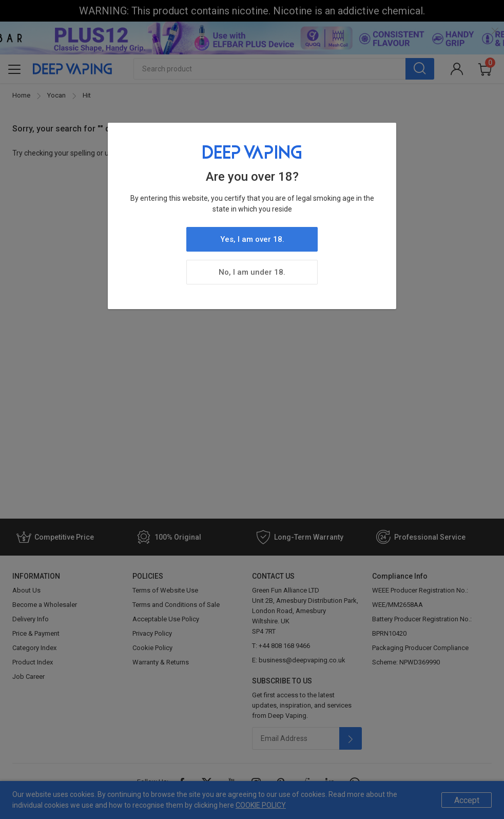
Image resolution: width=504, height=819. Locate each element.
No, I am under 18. (252, 272)
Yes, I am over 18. (252, 239)
